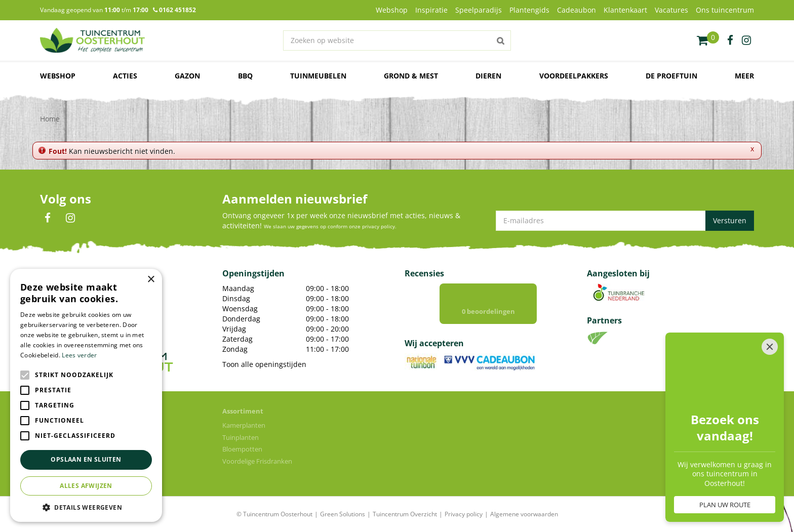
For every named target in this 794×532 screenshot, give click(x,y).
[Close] (770, 347)
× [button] (151, 280)
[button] (86, 507)
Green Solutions (343, 514)
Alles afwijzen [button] (86, 486)
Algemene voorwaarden (524, 514)
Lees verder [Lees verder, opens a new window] (79, 355)
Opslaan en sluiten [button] (86, 459)
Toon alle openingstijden (264, 364)
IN (70, 218)
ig (746, 40)
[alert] (86, 395)
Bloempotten (242, 449)
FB (48, 218)
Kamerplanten (244, 425)
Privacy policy (464, 514)
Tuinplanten (241, 437)
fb (730, 40)
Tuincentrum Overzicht (405, 514)
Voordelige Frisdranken (257, 461)
